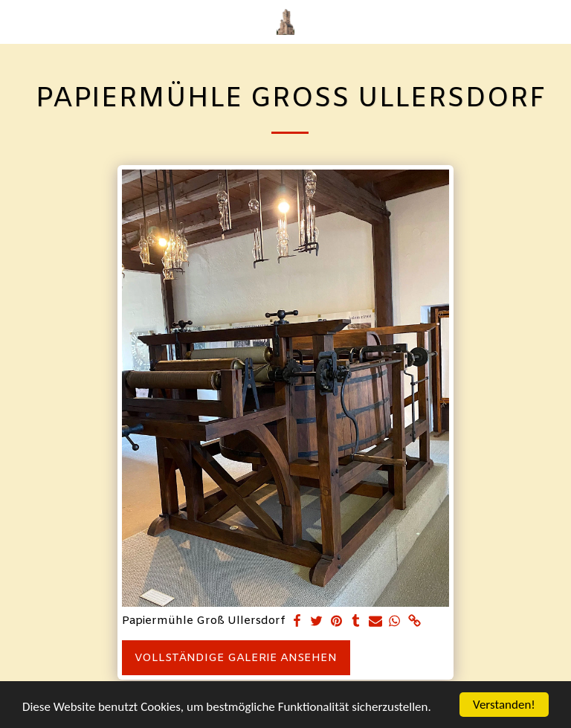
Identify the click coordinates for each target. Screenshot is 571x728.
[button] (16, 21)
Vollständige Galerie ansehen (236, 658)
